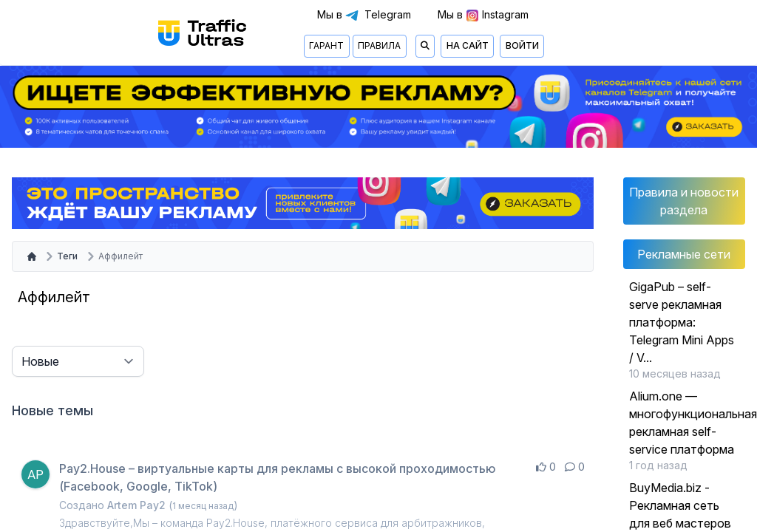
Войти (522, 45)
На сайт (468, 45)
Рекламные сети (684, 254)
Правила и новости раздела (684, 201)
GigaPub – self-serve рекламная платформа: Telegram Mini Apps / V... (682, 322)
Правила (379, 45)
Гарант (326, 45)
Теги (67, 256)
